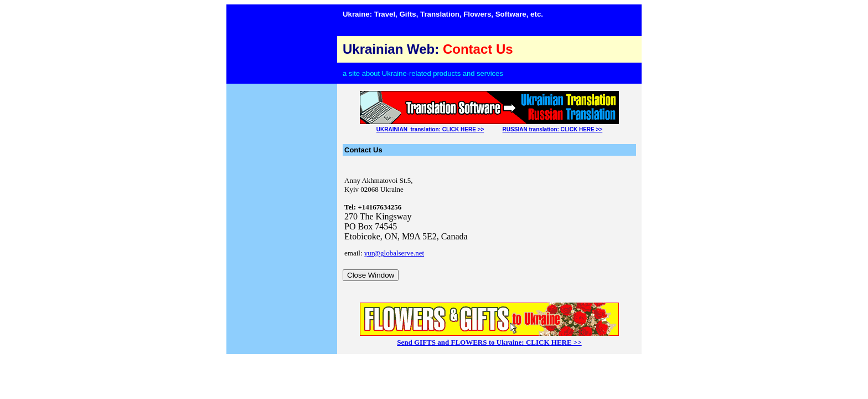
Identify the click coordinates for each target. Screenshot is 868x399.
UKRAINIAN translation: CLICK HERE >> (430, 129)
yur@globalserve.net (394, 253)
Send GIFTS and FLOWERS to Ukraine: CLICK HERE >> (489, 342)
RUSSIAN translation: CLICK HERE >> (553, 129)
